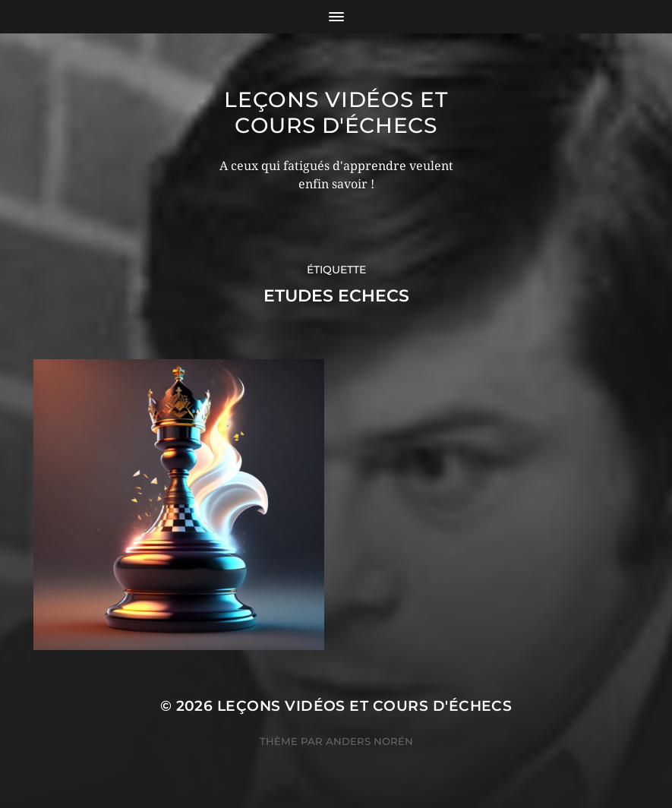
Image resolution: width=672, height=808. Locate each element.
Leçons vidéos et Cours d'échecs (336, 112)
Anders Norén (369, 741)
